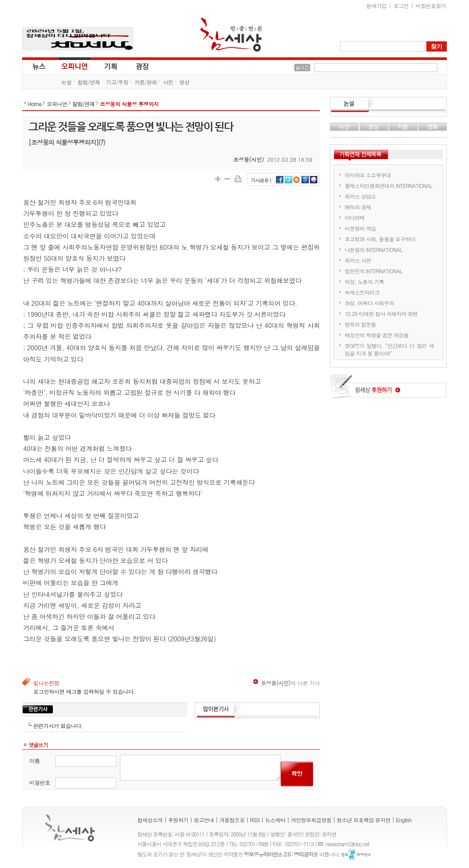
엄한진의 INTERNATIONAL (374, 271)
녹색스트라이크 (362, 292)
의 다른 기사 (286, 683)
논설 (66, 82)
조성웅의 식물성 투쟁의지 (129, 104)
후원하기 (178, 820)
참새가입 (377, 6)
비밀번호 (40, 782)
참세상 (231, 35)
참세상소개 (150, 820)
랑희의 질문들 (360, 324)
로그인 (401, 6)
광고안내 (204, 820)
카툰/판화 (146, 82)
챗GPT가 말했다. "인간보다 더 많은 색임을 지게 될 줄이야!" (389, 349)
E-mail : (322, 844)
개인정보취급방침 (311, 820)
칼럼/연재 (89, 82)
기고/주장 (117, 82)
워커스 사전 (358, 260)
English (404, 820)
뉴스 (38, 66)
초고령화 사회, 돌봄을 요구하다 (380, 239)
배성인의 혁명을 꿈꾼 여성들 (377, 335)
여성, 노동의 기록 (364, 282)
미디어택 (355, 218)
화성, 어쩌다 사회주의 (369, 303)
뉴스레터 (275, 820)
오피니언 (75, 66)
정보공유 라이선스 (356, 855)
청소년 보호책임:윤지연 (364, 820)
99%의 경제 (358, 207)
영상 (185, 82)
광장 (136, 66)
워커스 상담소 (360, 196)
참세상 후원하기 (388, 389)
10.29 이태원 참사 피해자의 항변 (381, 314)
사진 (168, 82)
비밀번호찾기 (431, 6)
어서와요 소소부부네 (368, 175)
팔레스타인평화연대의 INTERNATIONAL (388, 186)
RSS (255, 820)
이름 (34, 761)
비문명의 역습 (360, 228)
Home (34, 104)
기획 (111, 66)
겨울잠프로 (232, 820)
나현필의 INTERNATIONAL (374, 250)
